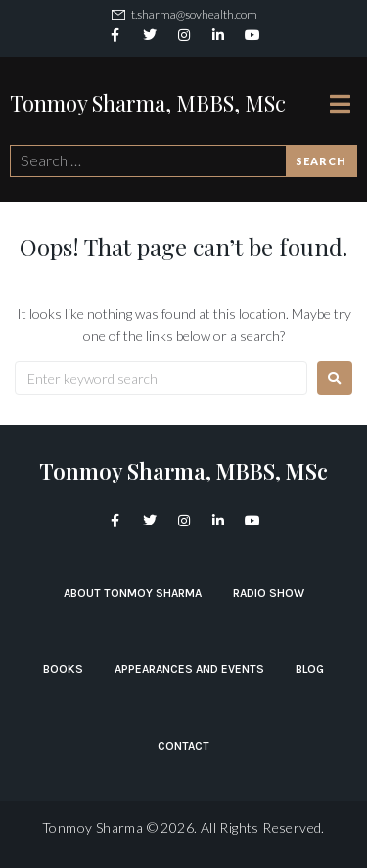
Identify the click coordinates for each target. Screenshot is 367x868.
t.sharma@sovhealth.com (194, 14)
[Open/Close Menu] (340, 103)
